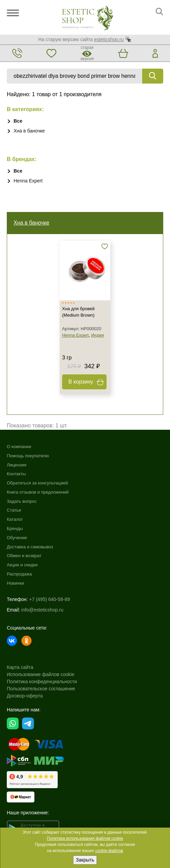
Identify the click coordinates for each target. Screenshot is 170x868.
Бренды (15, 529)
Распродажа (19, 574)
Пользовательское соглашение (41, 689)
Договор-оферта (25, 696)
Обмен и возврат (24, 556)
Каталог (15, 520)
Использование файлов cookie (41, 674)
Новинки (15, 583)
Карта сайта (20, 667)
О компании (19, 447)
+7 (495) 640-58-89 (50, 599)
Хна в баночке (29, 131)
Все (18, 121)
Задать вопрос (22, 501)
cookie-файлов (109, 851)
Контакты (16, 474)
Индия (97, 335)
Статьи (14, 510)
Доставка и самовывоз (30, 547)
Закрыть (85, 860)
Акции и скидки (22, 565)
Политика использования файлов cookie (85, 838)
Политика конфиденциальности (42, 681)
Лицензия (17, 465)
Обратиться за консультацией (37, 483)
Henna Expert (28, 181)
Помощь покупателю (28, 456)
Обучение (17, 538)
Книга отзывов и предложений (38, 492)
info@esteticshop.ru (42, 610)
